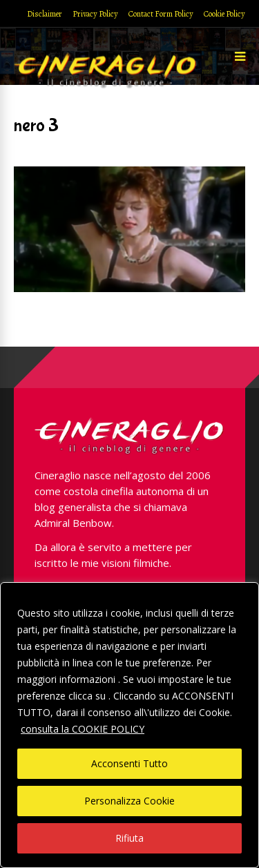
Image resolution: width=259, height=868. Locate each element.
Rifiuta (129, 838)
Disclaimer (45, 14)
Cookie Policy (224, 14)
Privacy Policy (95, 14)
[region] (129, 725)
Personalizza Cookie (129, 801)
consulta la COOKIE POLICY (83, 729)
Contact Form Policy (161, 14)
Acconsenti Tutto (129, 763)
